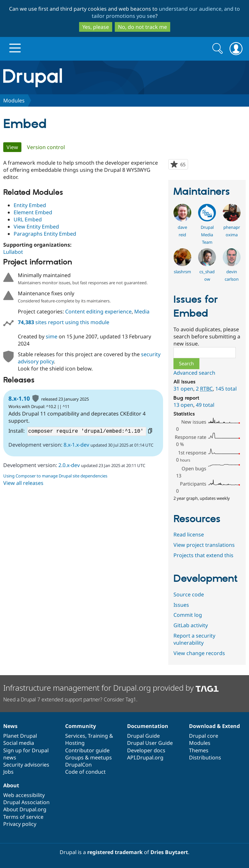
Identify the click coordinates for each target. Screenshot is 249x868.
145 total (226, 389)
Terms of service (23, 817)
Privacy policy (20, 824)
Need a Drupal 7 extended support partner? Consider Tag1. (70, 699)
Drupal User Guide (150, 743)
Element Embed (33, 212)
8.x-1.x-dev (76, 445)
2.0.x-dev (69, 465)
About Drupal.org (25, 809)
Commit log (188, 615)
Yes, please (96, 27)
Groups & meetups (89, 757)
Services (75, 736)
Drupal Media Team (207, 235)
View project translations (204, 545)
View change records (199, 653)
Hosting (75, 743)
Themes (199, 750)
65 (184, 165)
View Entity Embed (36, 227)
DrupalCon (78, 765)
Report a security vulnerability (194, 639)
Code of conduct (85, 772)
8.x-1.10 (19, 398)
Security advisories (26, 765)
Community (81, 726)
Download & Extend (214, 726)
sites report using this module (64, 322)
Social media (19, 743)
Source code (189, 594)
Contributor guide (87, 750)
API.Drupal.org (145, 757)
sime (52, 336)
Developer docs (146, 750)
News (10, 726)
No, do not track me (142, 27)
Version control (46, 147)
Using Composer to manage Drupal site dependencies (55, 476)
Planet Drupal (20, 736)
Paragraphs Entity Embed (45, 234)
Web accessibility (24, 795)
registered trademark (115, 852)
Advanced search (194, 373)
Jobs (8, 772)
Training (98, 736)
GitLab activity (191, 625)
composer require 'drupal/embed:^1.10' (87, 431)
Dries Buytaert (169, 852)
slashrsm (182, 272)
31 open (183, 389)
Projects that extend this (203, 555)
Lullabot (13, 252)
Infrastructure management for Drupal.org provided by (111, 688)
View (14, 147)
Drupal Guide (143, 736)
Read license (189, 534)
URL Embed (28, 219)
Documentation (148, 726)
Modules (14, 100)
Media (142, 311)
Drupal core (204, 736)
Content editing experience (98, 311)
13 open (183, 405)
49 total (205, 405)
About (11, 785)
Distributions (205, 757)
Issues (181, 605)
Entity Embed (30, 205)
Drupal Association (26, 802)
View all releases (23, 483)
